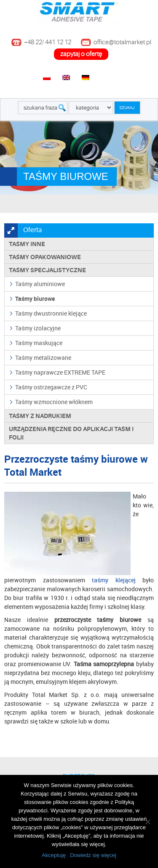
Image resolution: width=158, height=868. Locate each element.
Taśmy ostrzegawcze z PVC (51, 387)
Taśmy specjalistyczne (47, 270)
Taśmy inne (27, 244)
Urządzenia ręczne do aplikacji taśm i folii (71, 433)
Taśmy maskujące (39, 343)
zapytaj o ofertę (81, 54)
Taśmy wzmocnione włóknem (54, 402)
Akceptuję (54, 855)
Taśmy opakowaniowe (45, 257)
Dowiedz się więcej (93, 855)
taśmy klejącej (114, 580)
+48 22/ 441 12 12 (48, 42)
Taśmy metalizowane (43, 358)
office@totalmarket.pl (122, 42)
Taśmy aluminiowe (40, 284)
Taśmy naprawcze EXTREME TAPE (60, 372)
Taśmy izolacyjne (38, 328)
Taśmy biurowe (35, 299)
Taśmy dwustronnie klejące (51, 313)
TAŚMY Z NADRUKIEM (40, 416)
